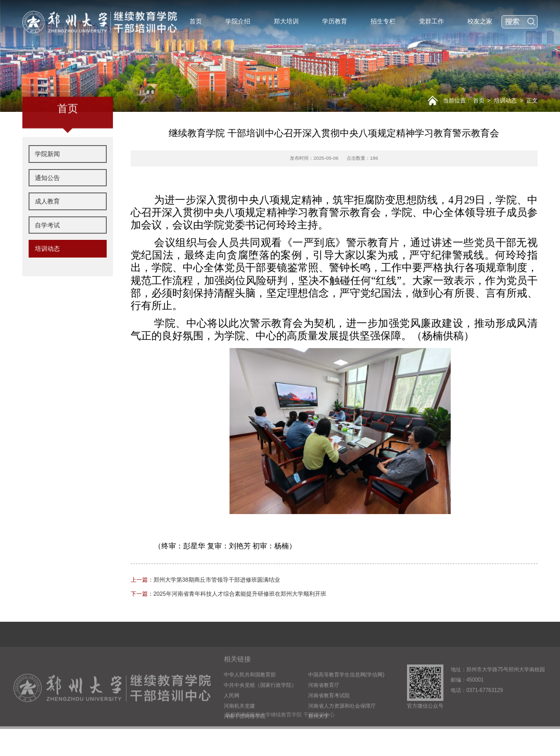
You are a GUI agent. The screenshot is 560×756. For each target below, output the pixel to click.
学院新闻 (47, 170)
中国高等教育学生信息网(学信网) (346, 693)
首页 (196, 21)
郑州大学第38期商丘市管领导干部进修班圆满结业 (205, 580)
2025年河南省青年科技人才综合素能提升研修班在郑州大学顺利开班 (228, 594)
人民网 (232, 714)
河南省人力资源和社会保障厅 (342, 725)
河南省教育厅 (324, 704)
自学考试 (47, 241)
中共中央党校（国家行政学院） (260, 704)
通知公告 (47, 194)
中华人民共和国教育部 (250, 693)
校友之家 (480, 21)
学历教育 (335, 21)
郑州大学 (319, 735)
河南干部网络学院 (245, 735)
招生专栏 (383, 21)
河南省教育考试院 (329, 714)
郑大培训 (286, 21)
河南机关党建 (239, 725)
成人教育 (47, 217)
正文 (532, 100)
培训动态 (505, 100)
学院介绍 (238, 21)
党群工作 (431, 21)
